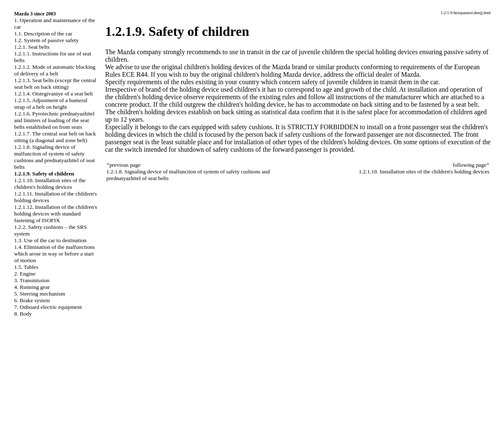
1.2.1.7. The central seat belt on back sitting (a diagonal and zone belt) (55, 137)
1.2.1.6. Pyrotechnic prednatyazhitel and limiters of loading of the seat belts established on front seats (54, 120)
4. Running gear (32, 287)
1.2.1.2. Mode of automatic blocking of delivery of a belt (55, 70)
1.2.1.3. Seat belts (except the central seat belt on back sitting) (55, 84)
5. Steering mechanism (40, 294)
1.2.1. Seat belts (32, 47)
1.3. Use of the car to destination (50, 240)
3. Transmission (32, 280)
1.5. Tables (26, 267)
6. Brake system (32, 300)
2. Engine (25, 274)
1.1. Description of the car (43, 34)
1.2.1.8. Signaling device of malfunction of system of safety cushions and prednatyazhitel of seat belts (54, 157)
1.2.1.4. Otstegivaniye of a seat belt (53, 94)
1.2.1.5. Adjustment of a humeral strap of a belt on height (51, 104)
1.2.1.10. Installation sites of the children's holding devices (50, 184)
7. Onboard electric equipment (48, 307)
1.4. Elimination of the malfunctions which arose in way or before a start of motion (54, 254)
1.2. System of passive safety (47, 40)
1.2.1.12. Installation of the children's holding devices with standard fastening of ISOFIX (56, 214)
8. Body (23, 314)
